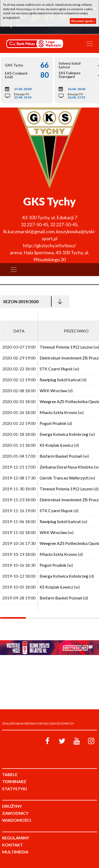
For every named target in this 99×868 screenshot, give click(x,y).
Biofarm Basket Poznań (61, 456)
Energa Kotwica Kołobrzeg (64, 434)
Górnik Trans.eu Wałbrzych (64, 478)
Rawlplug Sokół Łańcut (60, 380)
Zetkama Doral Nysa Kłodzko (66, 467)
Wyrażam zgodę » (83, 21)
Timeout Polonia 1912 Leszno (66, 347)
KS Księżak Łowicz (56, 445)
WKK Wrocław (53, 390)
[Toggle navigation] (90, 44)
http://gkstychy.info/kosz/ (49, 245)
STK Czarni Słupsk (56, 369)
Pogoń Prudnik (53, 423)
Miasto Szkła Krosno (58, 412)
